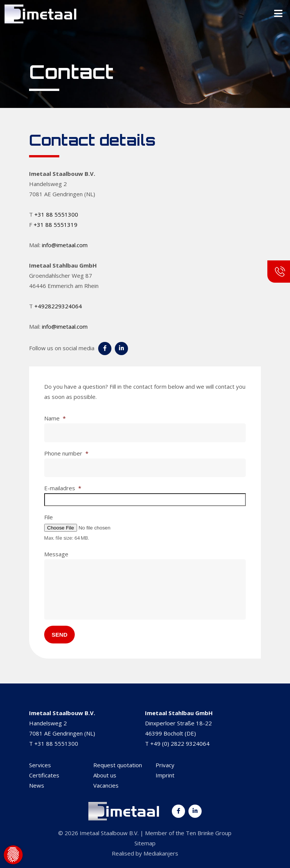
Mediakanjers (161, 853)
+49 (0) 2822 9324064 (180, 743)
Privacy (165, 765)
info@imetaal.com (65, 245)
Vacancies (106, 785)
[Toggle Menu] (278, 14)
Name (55, 418)
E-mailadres (63, 488)
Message (56, 554)
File (49, 517)
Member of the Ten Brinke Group (188, 833)
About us (105, 775)
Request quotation (118, 765)
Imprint (165, 775)
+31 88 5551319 (56, 225)
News (37, 785)
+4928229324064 (58, 306)
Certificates (44, 775)
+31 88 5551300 (56, 214)
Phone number (66, 453)
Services (40, 765)
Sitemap (145, 843)
